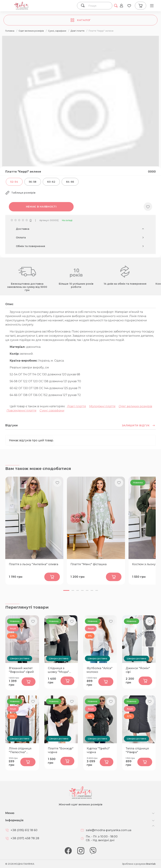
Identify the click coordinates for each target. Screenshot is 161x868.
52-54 (14, 182)
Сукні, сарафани (52, 411)
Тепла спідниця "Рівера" (137, 750)
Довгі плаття (77, 406)
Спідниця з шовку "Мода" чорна (58, 670)
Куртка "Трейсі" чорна (98, 750)
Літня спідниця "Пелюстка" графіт (20, 750)
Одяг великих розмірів (135, 406)
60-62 (51, 182)
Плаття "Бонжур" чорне (61, 750)
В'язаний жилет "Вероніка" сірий (21, 670)
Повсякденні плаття (21, 411)
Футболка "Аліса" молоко (100, 670)
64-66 (70, 182)
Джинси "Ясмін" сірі (138, 670)
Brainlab (151, 864)
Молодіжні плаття (102, 406)
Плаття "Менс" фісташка (89, 564)
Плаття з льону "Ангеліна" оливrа (34, 564)
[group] (80, 114)
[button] (66, 590)
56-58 (33, 182)
